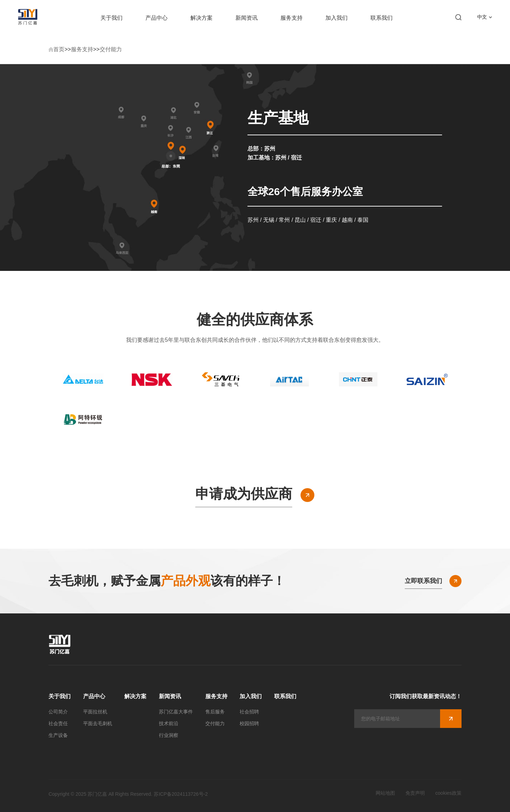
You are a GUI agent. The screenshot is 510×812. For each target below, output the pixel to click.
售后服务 (215, 712)
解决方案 (202, 18)
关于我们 (111, 18)
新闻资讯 (247, 18)
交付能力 (111, 49)
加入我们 (337, 18)
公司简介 (58, 712)
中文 (485, 17)
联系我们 (382, 18)
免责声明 (415, 793)
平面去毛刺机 (98, 723)
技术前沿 (169, 723)
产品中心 (156, 18)
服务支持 (292, 18)
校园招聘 (249, 723)
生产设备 (58, 735)
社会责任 (58, 723)
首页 (59, 49)
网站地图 (385, 793)
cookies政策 (448, 793)
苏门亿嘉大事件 (176, 712)
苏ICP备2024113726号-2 (181, 794)
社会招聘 (249, 712)
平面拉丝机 (95, 712)
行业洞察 (169, 735)
